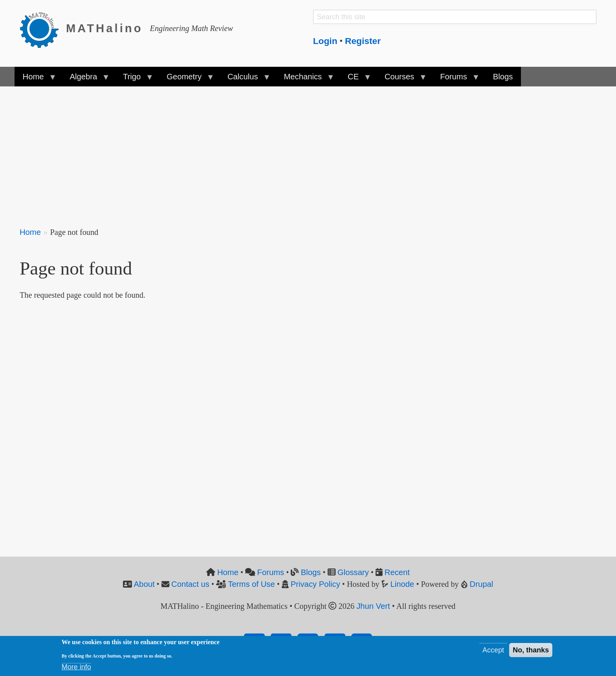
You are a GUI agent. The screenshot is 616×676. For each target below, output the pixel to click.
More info (76, 668)
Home (30, 232)
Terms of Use (251, 584)
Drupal (482, 584)
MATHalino (104, 28)
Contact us (190, 584)
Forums (271, 572)
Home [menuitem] (35, 79)
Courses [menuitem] (401, 79)
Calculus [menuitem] (245, 79)
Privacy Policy (315, 584)
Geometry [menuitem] (186, 79)
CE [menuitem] (355, 79)
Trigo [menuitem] (134, 79)
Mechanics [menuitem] (305, 79)
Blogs (311, 572)
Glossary (353, 572)
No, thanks (531, 651)
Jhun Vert (373, 606)
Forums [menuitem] (456, 79)
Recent (397, 572)
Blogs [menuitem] (503, 77)
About (144, 584)
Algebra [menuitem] (85, 79)
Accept (493, 651)
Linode (402, 584)
